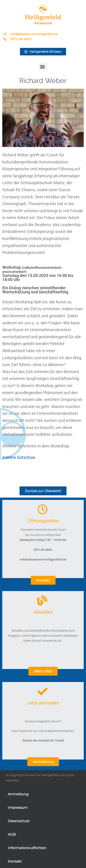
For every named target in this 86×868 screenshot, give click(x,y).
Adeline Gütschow (19, 457)
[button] (43, 66)
